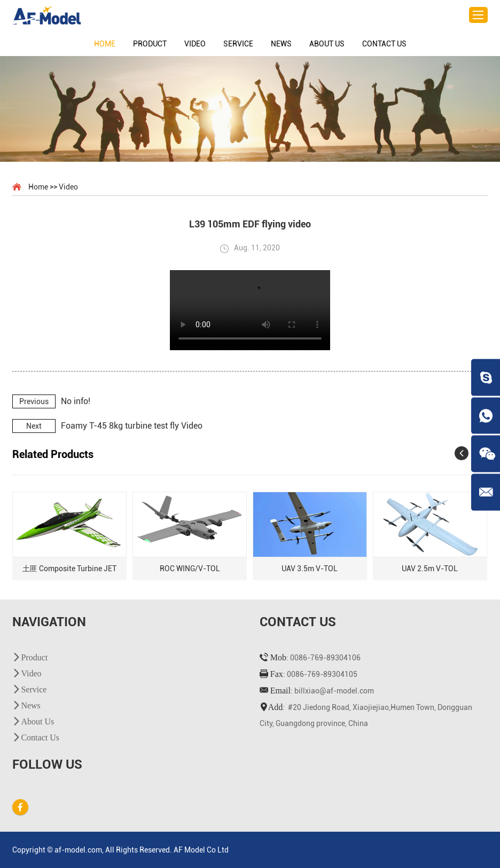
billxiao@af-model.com (334, 691)
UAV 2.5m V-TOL (430, 569)
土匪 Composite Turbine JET (69, 569)
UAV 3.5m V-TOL (310, 569)
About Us (327, 44)
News (281, 44)
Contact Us (384, 44)
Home (105, 44)
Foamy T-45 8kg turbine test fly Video (132, 426)
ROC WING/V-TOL (190, 569)
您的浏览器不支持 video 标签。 (250, 310)
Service (238, 44)
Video (195, 44)
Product (150, 44)
